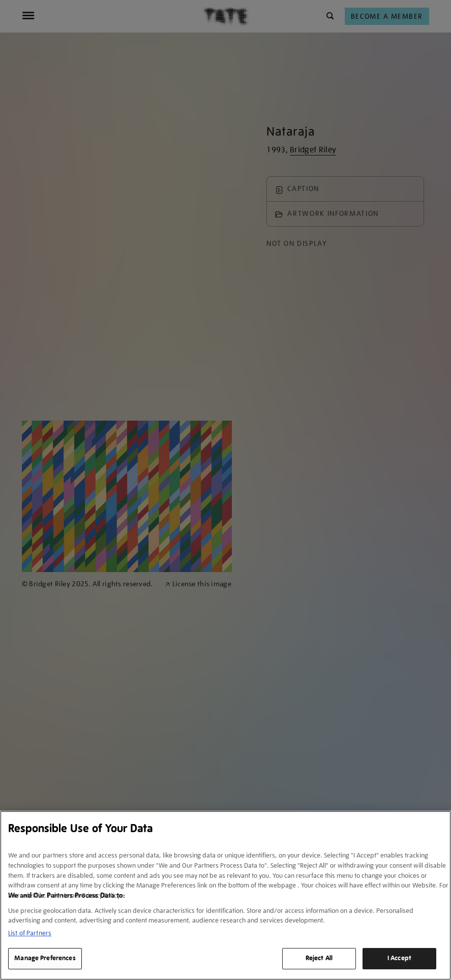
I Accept (399, 958)
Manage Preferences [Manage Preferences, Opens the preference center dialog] (45, 958)
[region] (226, 895)
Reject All (319, 958)
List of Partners (30, 933)
